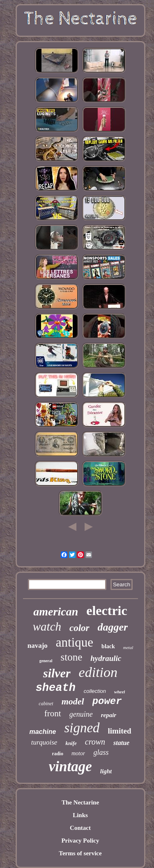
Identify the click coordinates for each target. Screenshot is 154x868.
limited (120, 731)
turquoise (44, 742)
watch (47, 627)
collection (95, 691)
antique (75, 642)
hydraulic (106, 658)
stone (71, 657)
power (107, 701)
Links (80, 815)
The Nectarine (80, 802)
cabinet (46, 704)
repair (109, 715)
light (106, 771)
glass (101, 752)
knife (71, 743)
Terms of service (80, 853)
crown (95, 742)
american (56, 612)
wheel (120, 692)
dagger (113, 627)
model (73, 701)
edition (98, 672)
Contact (80, 828)
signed (82, 728)
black (108, 646)
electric (107, 611)
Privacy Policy (80, 841)
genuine (81, 714)
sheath (56, 688)
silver (57, 673)
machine (43, 732)
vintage (70, 767)
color (79, 628)
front (53, 713)
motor (78, 753)
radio (58, 754)
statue (121, 743)
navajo (38, 646)
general (46, 661)
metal (128, 647)
